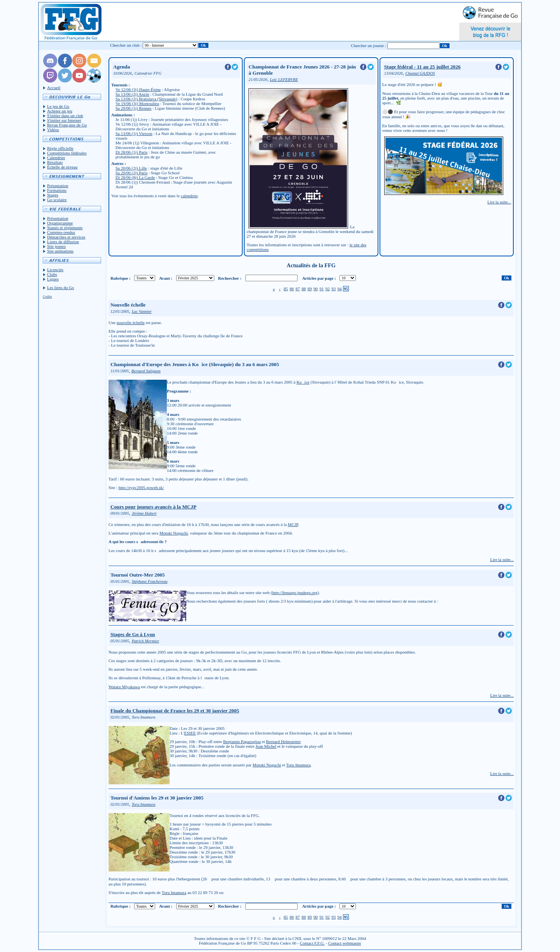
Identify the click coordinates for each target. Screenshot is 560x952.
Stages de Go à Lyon (133, 634)
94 (340, 289)
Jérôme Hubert (144, 513)
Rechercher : (230, 278)
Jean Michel (266, 746)
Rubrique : (121, 278)
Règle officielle (60, 148)
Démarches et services (66, 237)
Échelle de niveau (62, 167)
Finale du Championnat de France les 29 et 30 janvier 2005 (175, 711)
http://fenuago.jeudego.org (295, 593)
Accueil (54, 88)
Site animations (60, 251)
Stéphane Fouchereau (150, 581)
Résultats (55, 162)
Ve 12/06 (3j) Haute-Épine (138, 89)
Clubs (52, 274)
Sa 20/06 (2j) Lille (131, 168)
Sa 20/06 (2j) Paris (131, 173)
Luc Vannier (142, 311)
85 (286, 289)
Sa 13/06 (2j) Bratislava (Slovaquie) (146, 99)
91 (321, 289)
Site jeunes (56, 246)
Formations (57, 190)
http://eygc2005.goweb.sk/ (141, 487)
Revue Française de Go (67, 125)
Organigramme (60, 223)
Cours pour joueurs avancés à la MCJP (153, 507)
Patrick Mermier (146, 641)
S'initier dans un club (65, 116)
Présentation (58, 186)
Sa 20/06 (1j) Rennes (134, 108)
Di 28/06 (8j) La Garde (135, 177)
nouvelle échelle (131, 323)
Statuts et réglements (65, 228)
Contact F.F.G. (312, 943)
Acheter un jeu (60, 111)
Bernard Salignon (146, 371)
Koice (303, 382)
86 (292, 289)
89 (310, 289)
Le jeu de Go (58, 106)
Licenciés (55, 270)
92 (328, 289)
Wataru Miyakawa (124, 687)
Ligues (53, 279)
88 (304, 289)
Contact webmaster (345, 943)
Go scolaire (57, 200)
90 (316, 289)
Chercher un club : (126, 45)
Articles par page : (319, 278)
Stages (53, 195)
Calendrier (56, 158)
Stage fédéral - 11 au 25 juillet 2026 (423, 67)
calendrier (189, 196)
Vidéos (53, 130)
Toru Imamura (298, 765)
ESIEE (190, 733)
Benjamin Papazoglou (242, 742)
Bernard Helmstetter (283, 742)
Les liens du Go (60, 288)
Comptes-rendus (61, 232)
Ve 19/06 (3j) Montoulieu (137, 103)
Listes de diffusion (63, 242)
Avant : (166, 278)
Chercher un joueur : (368, 46)
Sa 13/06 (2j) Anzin (132, 94)
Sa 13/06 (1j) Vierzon (134, 133)
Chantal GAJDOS (420, 73)
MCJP (293, 524)
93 (333, 289)
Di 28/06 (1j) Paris (131, 152)
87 (298, 289)
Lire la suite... (499, 202)
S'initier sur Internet (64, 120)
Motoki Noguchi (174, 533)
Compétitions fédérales (67, 153)
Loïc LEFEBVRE (284, 80)
